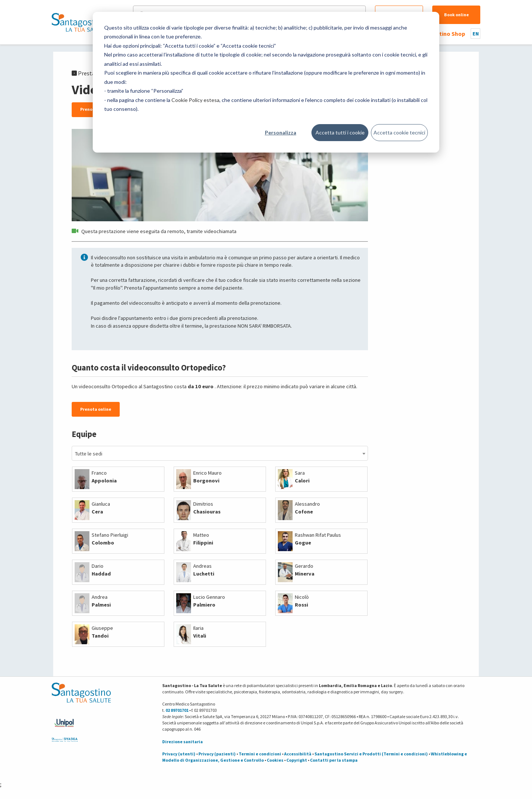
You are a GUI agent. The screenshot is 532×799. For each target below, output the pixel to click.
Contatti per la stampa (334, 760)
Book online (456, 15)
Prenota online (96, 409)
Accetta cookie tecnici (399, 132)
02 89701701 (177, 710)
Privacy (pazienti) (217, 754)
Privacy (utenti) (179, 754)
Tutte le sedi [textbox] (89, 454)
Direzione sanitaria (183, 742)
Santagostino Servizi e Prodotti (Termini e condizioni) (371, 754)
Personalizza (281, 132)
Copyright (297, 760)
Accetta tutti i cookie (340, 132)
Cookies (275, 760)
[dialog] (266, 82)
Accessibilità (298, 754)
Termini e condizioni (260, 754)
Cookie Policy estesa (195, 100)
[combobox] (220, 453)
